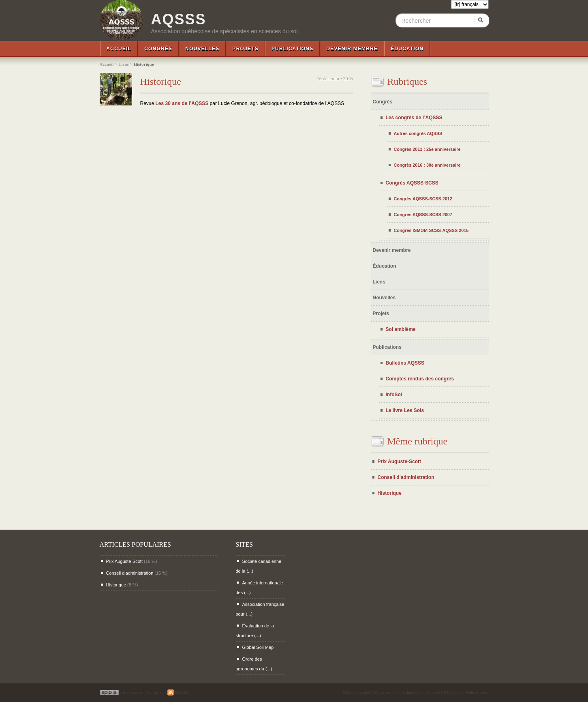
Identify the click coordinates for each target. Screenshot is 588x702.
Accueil (119, 49)
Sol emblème (401, 329)
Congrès (158, 49)
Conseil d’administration (406, 477)
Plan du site (155, 692)
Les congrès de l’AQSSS (414, 118)
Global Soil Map (258, 647)
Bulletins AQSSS (405, 363)
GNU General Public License (465, 692)
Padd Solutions (406, 692)
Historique (161, 82)
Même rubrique (418, 441)
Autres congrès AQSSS (418, 133)
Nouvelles (202, 49)
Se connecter (132, 692)
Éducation (407, 49)
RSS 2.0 (178, 692)
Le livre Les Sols (405, 410)
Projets (245, 49)
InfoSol (394, 395)
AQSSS (179, 19)
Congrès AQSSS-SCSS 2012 (423, 199)
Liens (124, 64)
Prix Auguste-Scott (400, 462)
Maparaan (382, 692)
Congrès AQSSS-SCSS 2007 (423, 215)
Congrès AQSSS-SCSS (412, 183)
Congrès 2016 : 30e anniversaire (427, 165)
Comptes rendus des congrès (420, 379)
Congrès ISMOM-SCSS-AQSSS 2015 (431, 230)
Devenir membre (352, 49)
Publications (293, 49)
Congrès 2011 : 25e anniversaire (427, 149)
